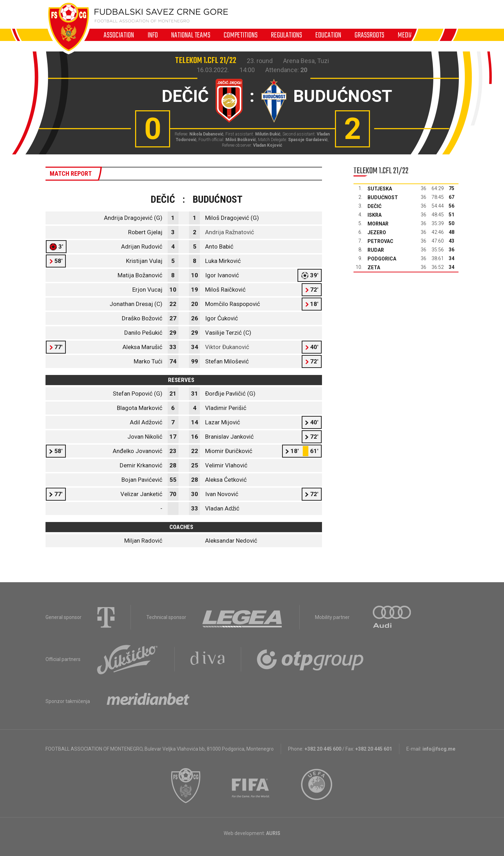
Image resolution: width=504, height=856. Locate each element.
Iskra (374, 215)
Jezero (377, 232)
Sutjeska (380, 189)
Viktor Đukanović (227, 347)
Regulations (286, 35)
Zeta (374, 267)
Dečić (374, 206)
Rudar (376, 250)
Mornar (378, 224)
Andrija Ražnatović (230, 232)
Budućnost (383, 197)
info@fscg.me (439, 749)
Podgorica (382, 259)
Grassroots (369, 35)
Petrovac (380, 241)
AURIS (273, 833)
